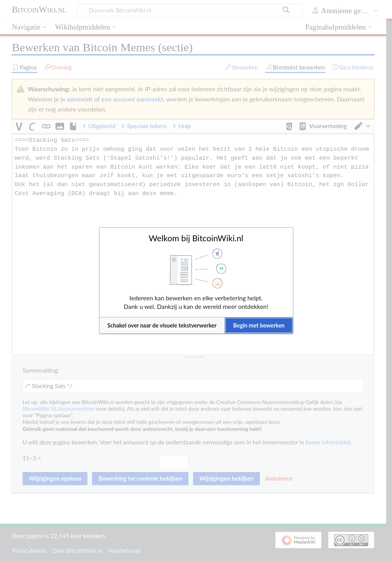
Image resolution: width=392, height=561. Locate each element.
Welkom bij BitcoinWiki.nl (196, 238)
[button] (162, 325)
